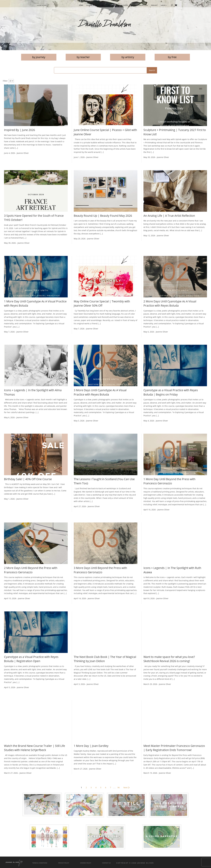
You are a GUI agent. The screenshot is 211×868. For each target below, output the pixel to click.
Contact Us (106, 863)
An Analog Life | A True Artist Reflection (169, 216)
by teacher (83, 57)
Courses (89, 5)
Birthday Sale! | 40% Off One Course (28, 479)
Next (127, 788)
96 (119, 787)
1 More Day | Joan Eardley (91, 746)
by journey (39, 57)
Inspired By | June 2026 (20, 130)
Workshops (100, 5)
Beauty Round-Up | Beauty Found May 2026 (103, 216)
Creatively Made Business (118, 5)
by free (172, 57)
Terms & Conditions (40, 863)
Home (81, 5)
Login (163, 5)
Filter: (5, 81)
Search (152, 70)
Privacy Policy (64, 863)
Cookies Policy (86, 863)
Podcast (154, 5)
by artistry (128, 57)
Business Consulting (139, 5)
